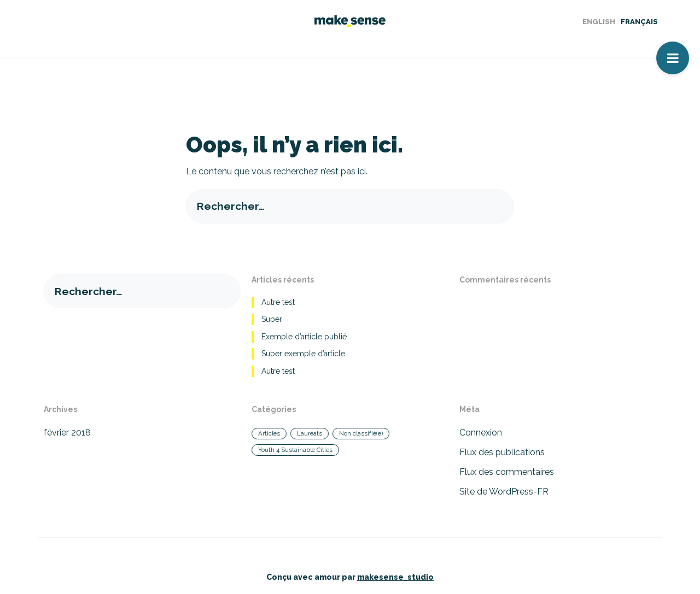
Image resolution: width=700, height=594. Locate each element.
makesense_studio (395, 577)
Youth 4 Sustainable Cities (295, 450)
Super (272, 319)
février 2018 (67, 433)
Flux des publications (502, 452)
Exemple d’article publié (304, 337)
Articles (269, 433)
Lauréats (310, 433)
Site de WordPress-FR (504, 492)
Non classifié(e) (361, 433)
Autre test (278, 302)
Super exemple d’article (303, 354)
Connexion (481, 433)
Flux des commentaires (507, 472)
